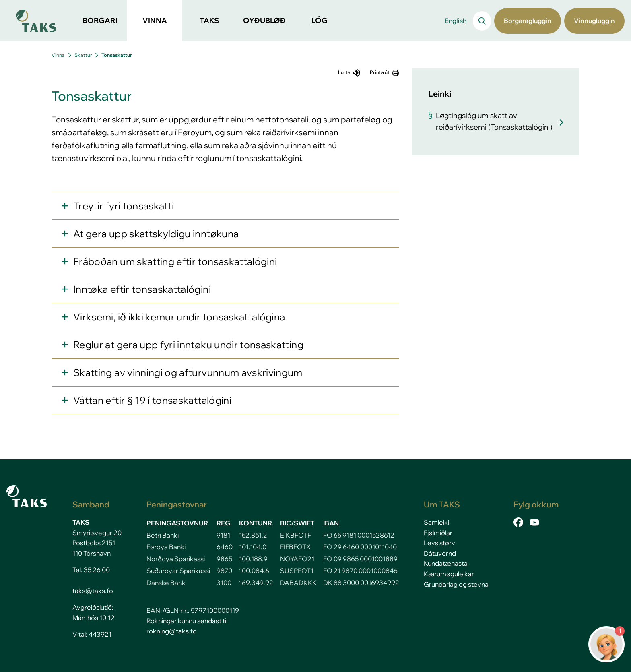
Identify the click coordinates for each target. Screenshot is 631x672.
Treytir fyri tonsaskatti (124, 206)
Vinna (58, 55)
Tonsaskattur (117, 55)
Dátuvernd (440, 553)
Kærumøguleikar (449, 574)
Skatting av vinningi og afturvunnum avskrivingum (188, 372)
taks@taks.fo (93, 591)
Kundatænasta (446, 563)
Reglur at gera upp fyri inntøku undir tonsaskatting (188, 345)
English (456, 21)
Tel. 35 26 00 (91, 570)
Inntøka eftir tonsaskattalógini (142, 289)
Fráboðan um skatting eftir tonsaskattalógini (175, 261)
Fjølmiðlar (438, 533)
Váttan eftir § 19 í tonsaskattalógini (152, 400)
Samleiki (436, 522)
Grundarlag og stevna (456, 584)
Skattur (83, 55)
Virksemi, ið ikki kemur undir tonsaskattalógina (179, 317)
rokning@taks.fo (172, 631)
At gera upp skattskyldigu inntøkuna (156, 234)
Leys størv (439, 543)
